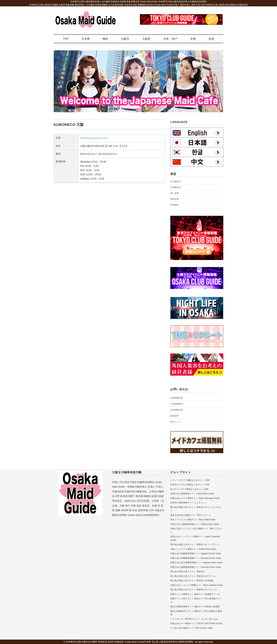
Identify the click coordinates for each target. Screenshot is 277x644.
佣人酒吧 (175, 193)
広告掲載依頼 (177, 410)
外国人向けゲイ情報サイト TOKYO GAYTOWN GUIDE (196, 623)
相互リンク (176, 422)
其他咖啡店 (176, 187)
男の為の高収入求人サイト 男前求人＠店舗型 (192, 581)
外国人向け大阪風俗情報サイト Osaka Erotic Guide (195, 524)
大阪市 (125, 39)
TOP (66, 39)
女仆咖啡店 (176, 182)
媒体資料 (175, 416)
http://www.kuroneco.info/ (94, 138)
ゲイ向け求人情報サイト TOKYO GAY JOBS (191, 628)
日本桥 (86, 39)
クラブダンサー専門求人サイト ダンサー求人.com (194, 619)
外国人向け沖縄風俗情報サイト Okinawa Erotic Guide (196, 558)
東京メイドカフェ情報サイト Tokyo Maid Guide (193, 520)
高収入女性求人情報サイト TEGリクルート (191, 515)
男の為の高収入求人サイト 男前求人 (188, 572)
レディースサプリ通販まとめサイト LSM (190, 480)
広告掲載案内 (177, 404)
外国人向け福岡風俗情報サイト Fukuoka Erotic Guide (196, 567)
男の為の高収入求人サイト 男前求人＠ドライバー (194, 590)
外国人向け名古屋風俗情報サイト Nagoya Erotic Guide (196, 563)
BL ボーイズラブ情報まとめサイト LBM (189, 489)
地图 (123, 146)
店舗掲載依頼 (177, 398)
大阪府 (146, 39)
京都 (193, 39)
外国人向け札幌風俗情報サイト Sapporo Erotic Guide (196, 554)
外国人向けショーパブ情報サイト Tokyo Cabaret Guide (196, 585)
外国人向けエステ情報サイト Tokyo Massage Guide (195, 498)
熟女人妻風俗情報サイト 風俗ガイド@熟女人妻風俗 (195, 607)
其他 (211, 39)
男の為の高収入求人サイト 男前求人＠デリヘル (193, 576)
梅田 (105, 39)
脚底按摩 (175, 199)
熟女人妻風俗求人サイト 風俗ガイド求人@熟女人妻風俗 (196, 613)
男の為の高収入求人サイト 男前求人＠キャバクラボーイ (196, 509)
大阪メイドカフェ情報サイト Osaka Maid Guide (193, 549)
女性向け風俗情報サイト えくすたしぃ (189, 503)
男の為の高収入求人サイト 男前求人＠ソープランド (195, 545)
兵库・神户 (170, 39)
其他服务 (175, 205)
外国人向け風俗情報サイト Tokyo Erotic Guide (192, 494)
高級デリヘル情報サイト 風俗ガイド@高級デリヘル (195, 594)
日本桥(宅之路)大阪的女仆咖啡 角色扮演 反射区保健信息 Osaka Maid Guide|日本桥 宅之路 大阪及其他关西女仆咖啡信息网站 (130, 642)
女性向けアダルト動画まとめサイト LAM (190, 485)
